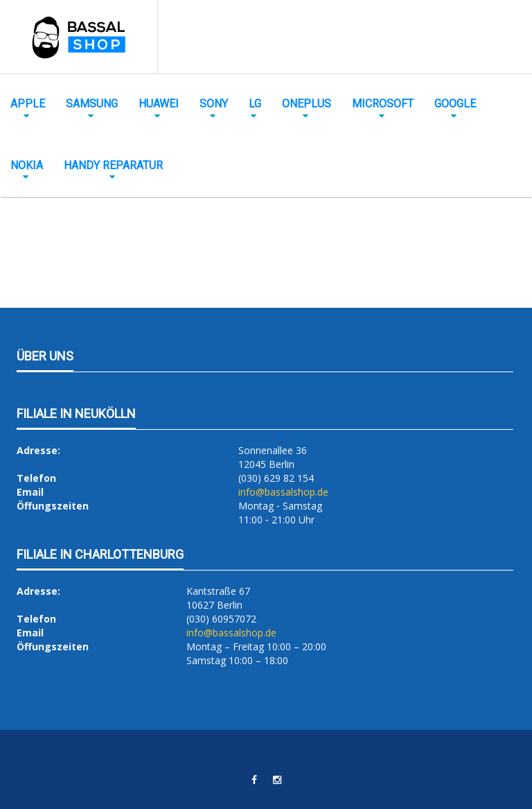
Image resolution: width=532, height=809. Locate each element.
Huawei (159, 104)
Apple (28, 104)
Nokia (27, 165)
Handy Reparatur (113, 165)
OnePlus (307, 104)
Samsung (92, 104)
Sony (214, 104)
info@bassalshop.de (283, 492)
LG (255, 104)
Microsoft (383, 104)
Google (455, 104)
